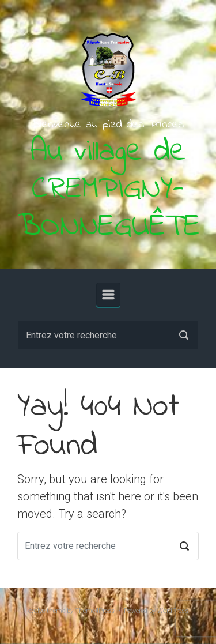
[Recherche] (108, 335)
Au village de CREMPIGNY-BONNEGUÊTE (109, 190)
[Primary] (108, 295)
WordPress (173, 611)
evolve (37, 611)
